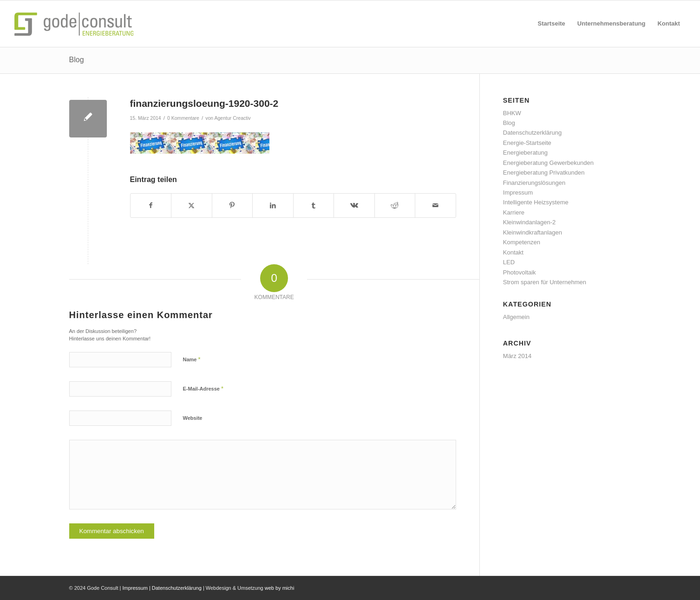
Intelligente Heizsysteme (536, 202)
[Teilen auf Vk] (354, 205)
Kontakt (513, 252)
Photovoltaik (520, 272)
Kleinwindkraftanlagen (533, 232)
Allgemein (516, 317)
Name (192, 359)
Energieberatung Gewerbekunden (548, 163)
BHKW (512, 113)
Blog (77, 60)
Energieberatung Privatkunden (544, 173)
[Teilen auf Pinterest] (232, 205)
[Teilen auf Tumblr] (314, 205)
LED (509, 262)
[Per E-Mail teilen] (435, 205)
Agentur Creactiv (233, 118)
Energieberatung (525, 153)
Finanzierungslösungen (534, 183)
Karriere (514, 212)
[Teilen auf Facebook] (151, 205)
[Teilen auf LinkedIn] (273, 205)
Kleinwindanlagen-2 (529, 222)
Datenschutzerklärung (532, 133)
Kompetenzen (522, 242)
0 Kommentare (183, 118)
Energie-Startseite (527, 143)
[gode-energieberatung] (76, 24)
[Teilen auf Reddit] (395, 205)
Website (193, 418)
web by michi (280, 588)
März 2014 (517, 356)
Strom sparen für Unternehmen (545, 282)
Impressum (518, 192)
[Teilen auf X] (192, 205)
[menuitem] (552, 24)
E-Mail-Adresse (203, 388)
